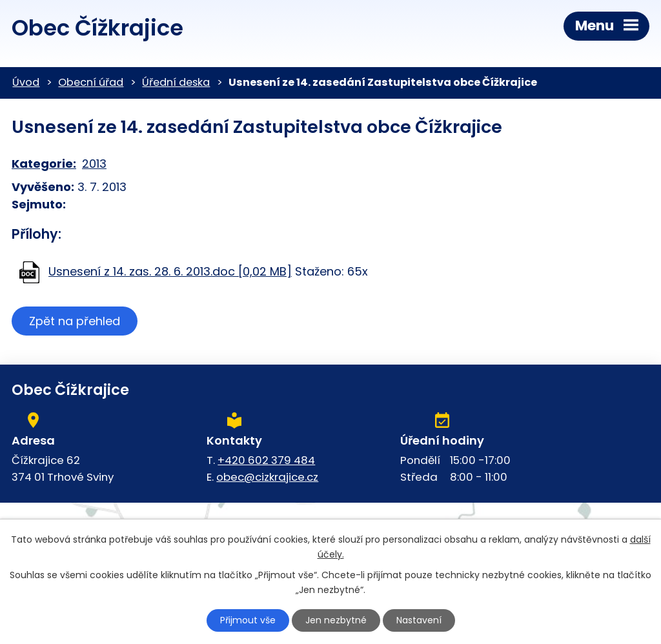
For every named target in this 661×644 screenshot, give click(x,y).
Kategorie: (44, 164)
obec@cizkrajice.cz (267, 477)
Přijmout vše (248, 620)
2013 (94, 164)
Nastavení (419, 620)
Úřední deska (176, 82)
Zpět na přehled (75, 321)
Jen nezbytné (336, 620)
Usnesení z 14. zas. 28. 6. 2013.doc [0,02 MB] (170, 271)
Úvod (26, 82)
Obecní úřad (91, 82)
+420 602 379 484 (266, 460)
